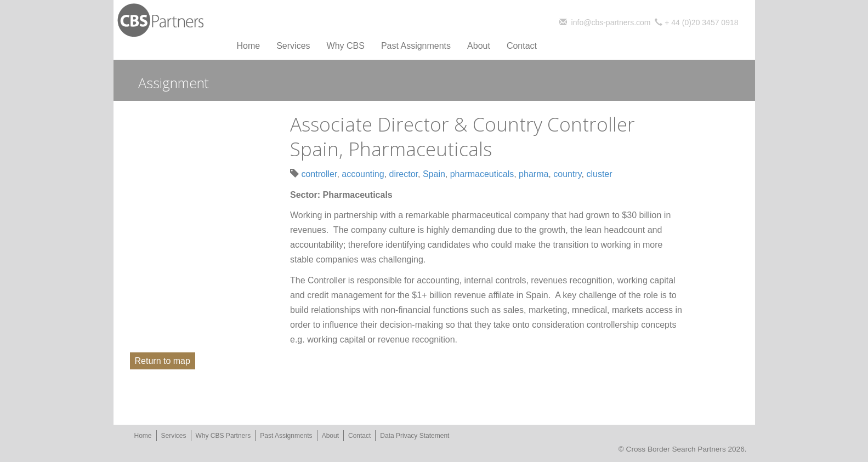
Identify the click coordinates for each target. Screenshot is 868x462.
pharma (534, 174)
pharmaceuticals (482, 174)
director (404, 174)
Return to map (163, 361)
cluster (599, 174)
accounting (363, 174)
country (567, 174)
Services (293, 46)
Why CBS (346, 46)
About (479, 46)
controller (319, 174)
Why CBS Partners (223, 436)
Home (249, 46)
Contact (522, 46)
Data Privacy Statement (415, 436)
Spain (434, 174)
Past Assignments (416, 46)
